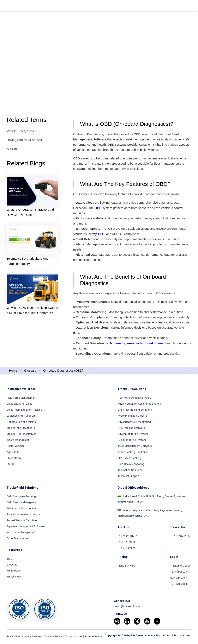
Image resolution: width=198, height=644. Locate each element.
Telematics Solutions (130, 471)
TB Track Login (179, 585)
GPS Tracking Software (131, 429)
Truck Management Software (135, 447)
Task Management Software (23, 515)
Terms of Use (73, 637)
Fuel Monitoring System (132, 441)
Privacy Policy (53, 637)
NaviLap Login (179, 579)
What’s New (14, 578)
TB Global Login (180, 573)
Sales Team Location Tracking (24, 411)
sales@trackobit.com (127, 607)
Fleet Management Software (134, 399)
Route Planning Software (132, 417)
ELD (102, 234)
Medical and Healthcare (21, 429)
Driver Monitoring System (133, 435)
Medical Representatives (21, 435)
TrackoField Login (181, 567)
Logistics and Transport (21, 417)
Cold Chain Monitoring (131, 465)
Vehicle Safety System (22, 131)
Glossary (12, 566)
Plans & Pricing (126, 567)
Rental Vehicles (16, 447)
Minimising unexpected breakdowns (137, 344)
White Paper (14, 572)
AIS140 (12, 149)
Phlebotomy (14, 459)
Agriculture (13, 453)
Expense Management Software (26, 527)
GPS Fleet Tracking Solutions (135, 411)
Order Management (18, 539)
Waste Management (19, 441)
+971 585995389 (128, 543)
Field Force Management (21, 399)
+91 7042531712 (127, 537)
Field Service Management (22, 503)
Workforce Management (21, 533)
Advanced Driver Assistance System (139, 405)
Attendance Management (22, 509)
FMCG (10, 465)
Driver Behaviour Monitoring (134, 423)
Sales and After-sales (19, 405)
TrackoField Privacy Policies (24, 637)
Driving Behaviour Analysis (25, 140)
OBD (98, 208)
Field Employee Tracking (21, 497)
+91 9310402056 (181, 537)
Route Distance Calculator (22, 521)
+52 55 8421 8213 (128, 549)
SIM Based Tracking (129, 459)
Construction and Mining (21, 423)
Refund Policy (93, 637)
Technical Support (128, 477)
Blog (9, 560)
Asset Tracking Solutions (132, 453)
